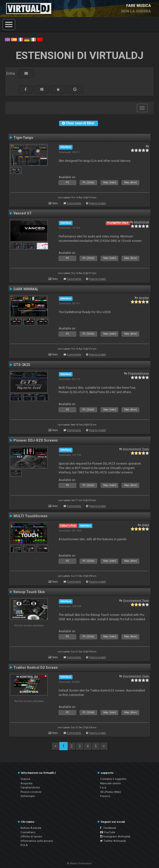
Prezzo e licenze (31, 792)
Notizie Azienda (31, 828)
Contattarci (28, 832)
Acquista (26, 783)
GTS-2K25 (22, 365)
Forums (105, 796)
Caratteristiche (30, 787)
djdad (145, 525)
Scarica (25, 779)
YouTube (108, 832)
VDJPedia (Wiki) (111, 792)
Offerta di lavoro (31, 836)
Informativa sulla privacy (37, 841)
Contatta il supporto (113, 779)
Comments (74, 203)
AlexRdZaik (142, 222)
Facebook (108, 828)
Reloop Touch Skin (29, 592)
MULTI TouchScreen (30, 516)
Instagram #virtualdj (115, 836)
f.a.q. (103, 787)
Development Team (136, 449)
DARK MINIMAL (26, 289)
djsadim (144, 298)
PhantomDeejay (138, 373)
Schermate (28, 796)
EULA (24, 845)
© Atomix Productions (79, 863)
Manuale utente (110, 783)
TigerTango (23, 138)
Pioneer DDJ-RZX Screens (36, 440)
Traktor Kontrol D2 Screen (36, 668)
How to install (97, 203)
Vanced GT (23, 213)
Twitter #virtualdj (113, 841)
